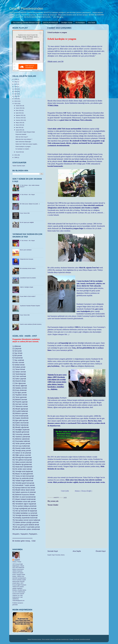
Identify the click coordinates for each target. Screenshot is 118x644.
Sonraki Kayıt (53, 551)
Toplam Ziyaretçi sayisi (19, 166)
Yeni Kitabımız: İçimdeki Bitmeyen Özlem (26, 23)
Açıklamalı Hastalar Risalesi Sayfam (30, 306)
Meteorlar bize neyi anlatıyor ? (24, 139)
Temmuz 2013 (20, 118)
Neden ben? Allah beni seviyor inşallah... (27, 144)
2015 (16, 99)
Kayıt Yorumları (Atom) (58, 555)
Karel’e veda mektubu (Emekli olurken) (31, 324)
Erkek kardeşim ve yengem (23, 147)
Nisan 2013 (19, 125)
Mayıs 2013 (19, 123)
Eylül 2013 (19, 113)
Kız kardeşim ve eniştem (22, 149)
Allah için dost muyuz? (22, 137)
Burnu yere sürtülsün (26, 250)
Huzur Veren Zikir (25, 213)
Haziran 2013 (20, 120)
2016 (16, 96)
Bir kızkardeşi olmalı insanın (28, 268)
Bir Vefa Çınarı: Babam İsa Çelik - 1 (30, 204)
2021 (16, 84)
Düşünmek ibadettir (21, 134)
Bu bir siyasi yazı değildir (27, 222)
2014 (16, 101)
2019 (16, 89)
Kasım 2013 (19, 108)
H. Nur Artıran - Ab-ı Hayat (27, 195)
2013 (16, 104)
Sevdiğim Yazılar (67, 23)
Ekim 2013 (19, 110)
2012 (16, 155)
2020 (16, 87)
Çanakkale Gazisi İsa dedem (28, 278)
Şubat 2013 (19, 130)
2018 (16, 91)
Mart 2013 (19, 127)
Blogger (72, 639)
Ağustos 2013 (20, 115)
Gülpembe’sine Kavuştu (27, 259)
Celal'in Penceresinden (26, 9)
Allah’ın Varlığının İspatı (27, 287)
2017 (16, 94)
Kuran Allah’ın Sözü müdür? (28, 296)
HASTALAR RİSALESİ (51, 23)
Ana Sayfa (92, 23)
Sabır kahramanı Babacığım (23, 142)
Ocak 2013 (19, 152)
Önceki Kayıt (101, 551)
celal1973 (17, 560)
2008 (16, 157)
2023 (16, 82)
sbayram (53, 639)
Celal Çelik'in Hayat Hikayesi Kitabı (25, 132)
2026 (16, 79)
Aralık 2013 (19, 106)
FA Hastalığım (80, 23)
